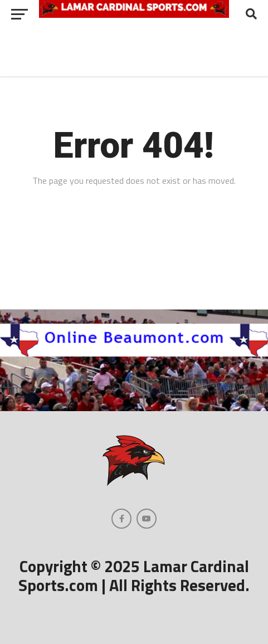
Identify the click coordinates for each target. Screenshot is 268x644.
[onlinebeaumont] (134, 353)
